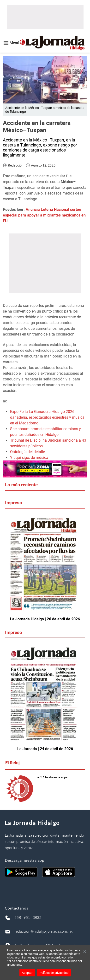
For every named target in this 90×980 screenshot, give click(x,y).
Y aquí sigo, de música (29, 458)
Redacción (16, 165)
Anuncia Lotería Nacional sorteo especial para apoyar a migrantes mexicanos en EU (44, 215)
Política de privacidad (54, 973)
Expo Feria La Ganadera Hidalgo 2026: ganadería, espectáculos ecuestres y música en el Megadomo (47, 417)
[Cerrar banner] (85, 952)
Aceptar (27, 973)
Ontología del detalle (27, 452)
